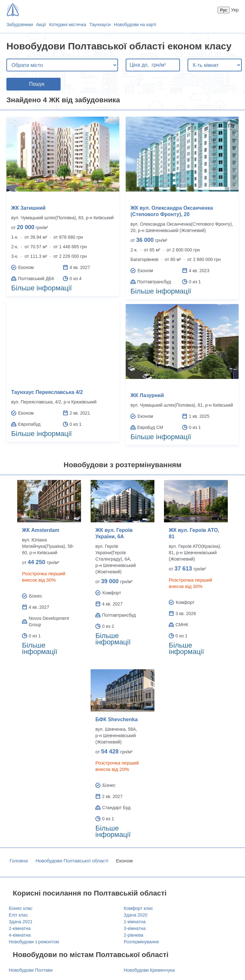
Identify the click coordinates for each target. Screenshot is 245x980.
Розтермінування (141, 942)
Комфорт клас (138, 908)
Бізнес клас (21, 908)
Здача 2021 (21, 922)
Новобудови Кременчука (149, 970)
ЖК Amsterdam (41, 530)
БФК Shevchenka (117, 719)
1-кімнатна (135, 922)
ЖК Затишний (28, 208)
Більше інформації (41, 288)
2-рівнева (134, 935)
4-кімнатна (20, 935)
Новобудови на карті (135, 25)
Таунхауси (100, 25)
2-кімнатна (20, 928)
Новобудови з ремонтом (34, 942)
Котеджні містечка (68, 25)
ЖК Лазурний (147, 395)
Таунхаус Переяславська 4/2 (47, 392)
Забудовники (20, 25)
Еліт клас (19, 915)
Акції (41, 25)
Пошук (37, 84)
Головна (19, 861)
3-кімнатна (135, 928)
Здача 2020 (136, 915)
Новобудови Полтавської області (72, 861)
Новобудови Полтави (31, 970)
